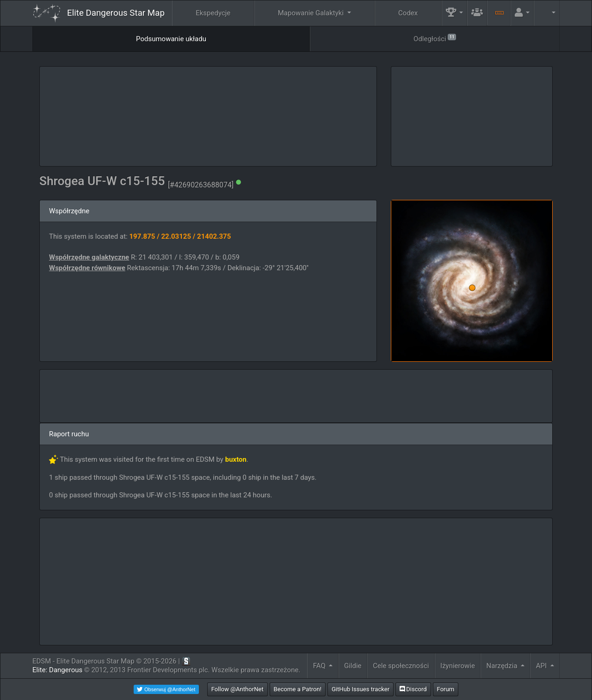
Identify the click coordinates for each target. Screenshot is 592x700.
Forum (446, 689)
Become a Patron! (298, 689)
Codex (408, 13)
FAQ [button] (320, 666)
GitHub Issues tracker (361, 689)
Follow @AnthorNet (237, 689)
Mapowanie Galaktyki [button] (312, 13)
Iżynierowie (458, 666)
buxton (236, 459)
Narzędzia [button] (503, 666)
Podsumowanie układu (171, 39)
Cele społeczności (401, 666)
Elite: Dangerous (57, 670)
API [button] (542, 666)
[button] (455, 13)
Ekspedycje (213, 13)
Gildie (353, 666)
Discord (413, 689)
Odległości (435, 38)
